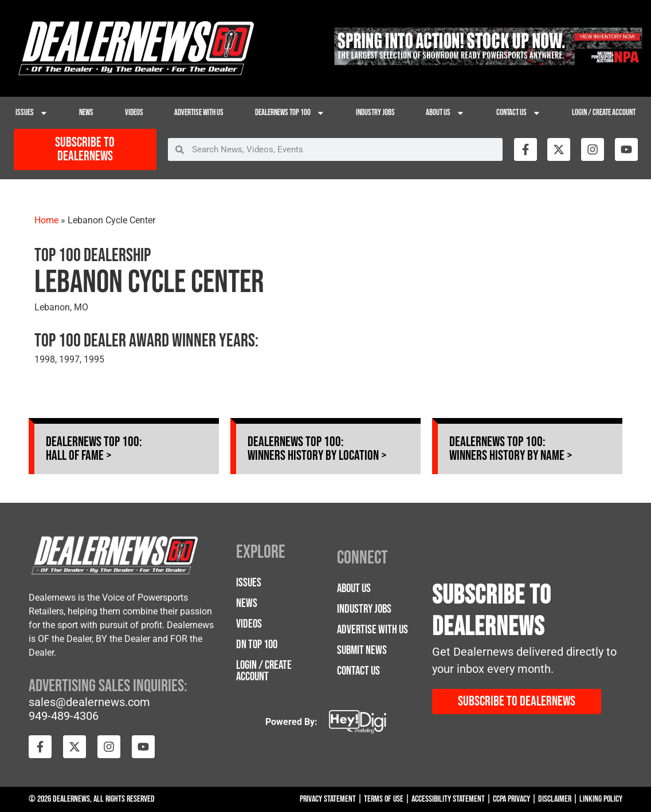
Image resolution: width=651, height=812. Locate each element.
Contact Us (519, 113)
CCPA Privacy (511, 799)
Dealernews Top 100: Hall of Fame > (94, 449)
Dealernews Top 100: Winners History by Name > (511, 449)
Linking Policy (601, 799)
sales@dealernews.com (89, 702)
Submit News (362, 650)
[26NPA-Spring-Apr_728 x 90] (488, 62)
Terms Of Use (384, 799)
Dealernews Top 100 (290, 113)
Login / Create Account (604, 113)
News (86, 113)
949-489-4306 (64, 716)
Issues (32, 113)
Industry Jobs (375, 113)
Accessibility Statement (448, 799)
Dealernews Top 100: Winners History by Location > (317, 449)
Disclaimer (555, 799)
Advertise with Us (199, 113)
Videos (134, 113)
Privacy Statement (328, 799)
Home (46, 220)
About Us (445, 113)
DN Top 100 (257, 645)
